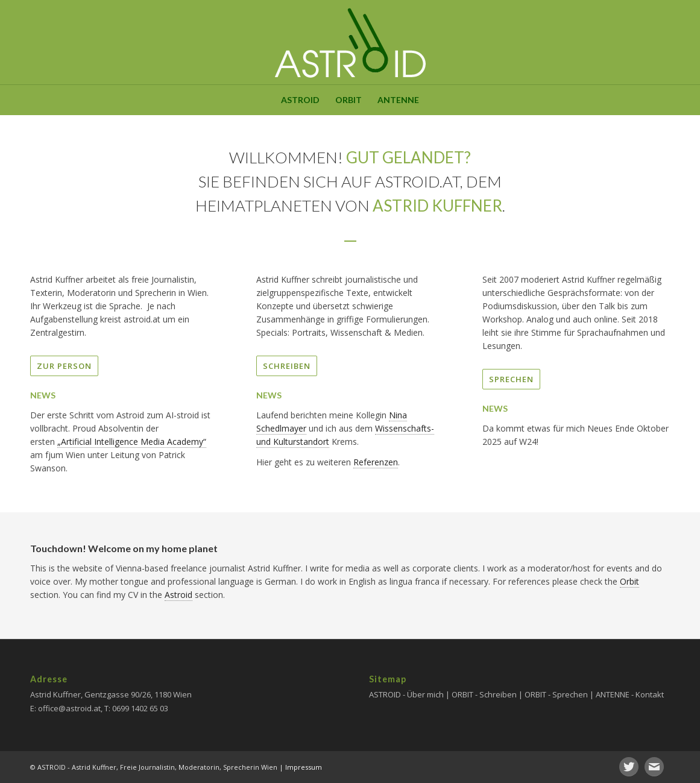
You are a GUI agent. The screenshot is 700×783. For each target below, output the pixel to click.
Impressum (304, 767)
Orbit (629, 581)
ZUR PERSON (64, 366)
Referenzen (376, 462)
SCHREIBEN (287, 366)
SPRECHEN (511, 379)
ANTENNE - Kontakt (630, 694)
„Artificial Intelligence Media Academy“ (132, 442)
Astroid (178, 595)
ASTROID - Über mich (406, 694)
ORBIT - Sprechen (556, 694)
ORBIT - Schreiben (484, 694)
